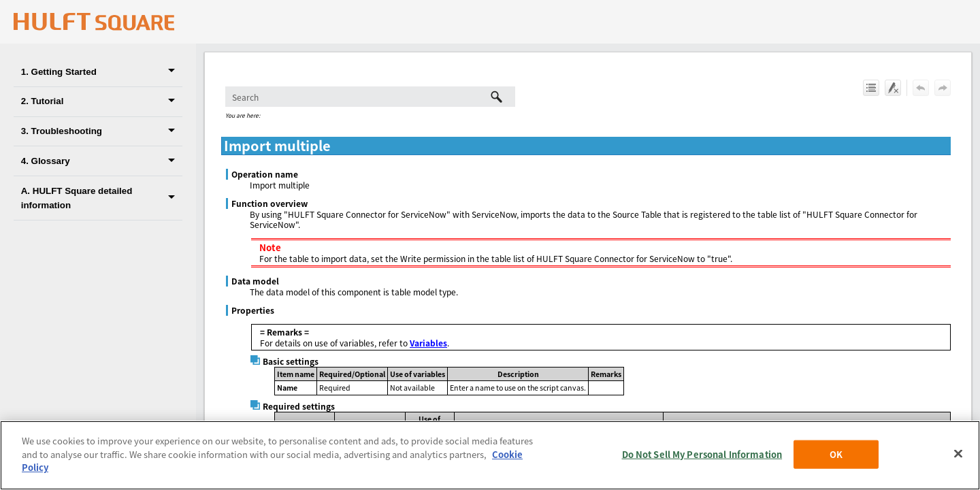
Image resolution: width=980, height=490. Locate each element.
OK (836, 454)
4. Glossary (102, 161)
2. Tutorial (102, 102)
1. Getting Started (102, 72)
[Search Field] (370, 97)
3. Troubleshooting (102, 132)
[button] (174, 72)
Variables (428, 343)
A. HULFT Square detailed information (102, 198)
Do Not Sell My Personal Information (702, 454)
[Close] (958, 454)
